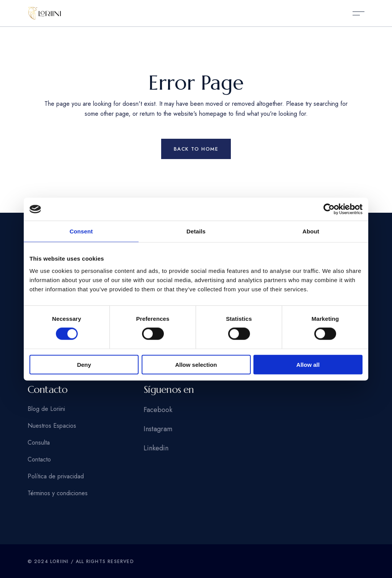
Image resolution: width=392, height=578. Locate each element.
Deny (84, 364)
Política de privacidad (56, 476)
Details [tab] (196, 231)
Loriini (59, 562)
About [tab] (311, 231)
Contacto (39, 459)
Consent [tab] (81, 231)
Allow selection (196, 364)
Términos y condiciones (58, 493)
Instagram (158, 429)
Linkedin (156, 448)
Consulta (39, 443)
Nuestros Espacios (52, 426)
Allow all (308, 364)
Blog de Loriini (46, 409)
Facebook (158, 410)
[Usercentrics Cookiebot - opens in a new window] (329, 209)
